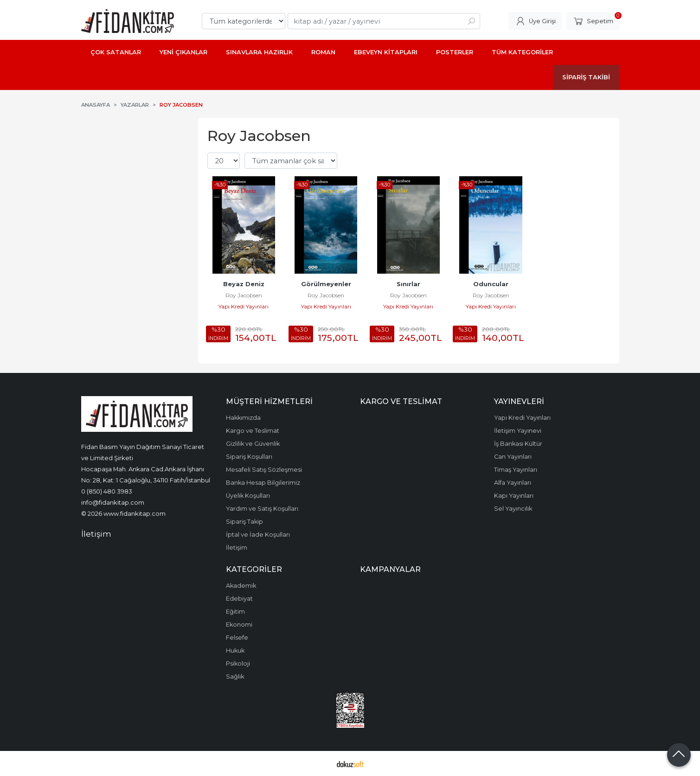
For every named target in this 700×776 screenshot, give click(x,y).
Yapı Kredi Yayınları (244, 306)
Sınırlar (408, 284)
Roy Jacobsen (244, 295)
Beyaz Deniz (244, 284)
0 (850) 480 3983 (107, 491)
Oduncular (491, 284)
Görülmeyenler (326, 284)
